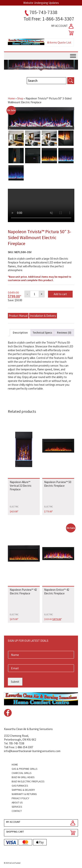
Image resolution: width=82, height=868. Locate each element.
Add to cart (60, 294)
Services (17, 807)
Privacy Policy (20, 798)
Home (11, 98)
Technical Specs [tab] (42, 333)
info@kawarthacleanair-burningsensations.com (32, 751)
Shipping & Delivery (23, 790)
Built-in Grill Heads (23, 777)
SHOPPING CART (15, 832)
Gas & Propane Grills (24, 769)
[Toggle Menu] (73, 56)
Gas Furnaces (20, 786)
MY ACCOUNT (63, 26)
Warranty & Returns (24, 794)
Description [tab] (20, 333)
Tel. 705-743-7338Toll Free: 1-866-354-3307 (19, 745)
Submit (15, 682)
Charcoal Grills (22, 773)
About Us (17, 803)
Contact (17, 811)
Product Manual (18, 316)
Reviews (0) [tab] (64, 333)
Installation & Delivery (43, 316)
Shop (20, 98)
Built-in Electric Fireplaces (28, 781)
